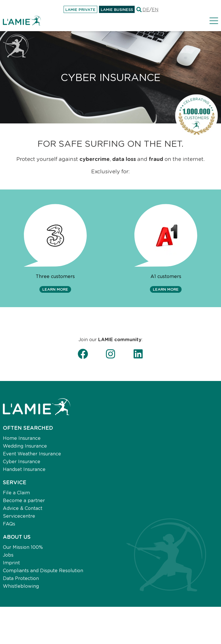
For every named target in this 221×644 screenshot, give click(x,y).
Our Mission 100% (23, 547)
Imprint (11, 563)
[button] (55, 289)
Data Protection (21, 578)
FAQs (9, 524)
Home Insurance (22, 438)
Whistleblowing (21, 586)
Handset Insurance (24, 469)
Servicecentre (19, 516)
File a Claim (16, 492)
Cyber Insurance (22, 461)
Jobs (8, 555)
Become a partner (24, 500)
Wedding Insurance (25, 446)
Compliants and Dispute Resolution (43, 570)
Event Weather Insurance (32, 454)
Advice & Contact (23, 508)
